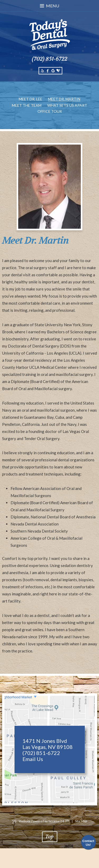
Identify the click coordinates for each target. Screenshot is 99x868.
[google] (53, 71)
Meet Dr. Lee (30, 99)
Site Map (81, 821)
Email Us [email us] (33, 759)
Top (49, 837)
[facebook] (48, 71)
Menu (49, 6)
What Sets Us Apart (67, 105)
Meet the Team (27, 105)
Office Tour (50, 111)
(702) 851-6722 (50, 59)
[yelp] (43, 71)
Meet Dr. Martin (64, 99)
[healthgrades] (58, 71)
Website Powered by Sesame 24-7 (44, 821)
